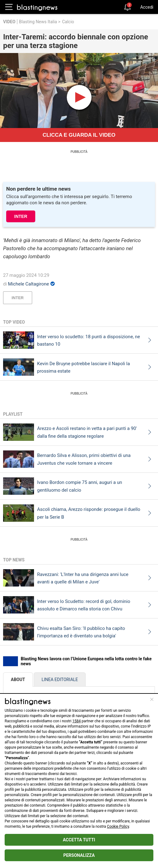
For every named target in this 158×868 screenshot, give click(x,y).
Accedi (147, 7)
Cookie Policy (118, 826)
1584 (77, 721)
